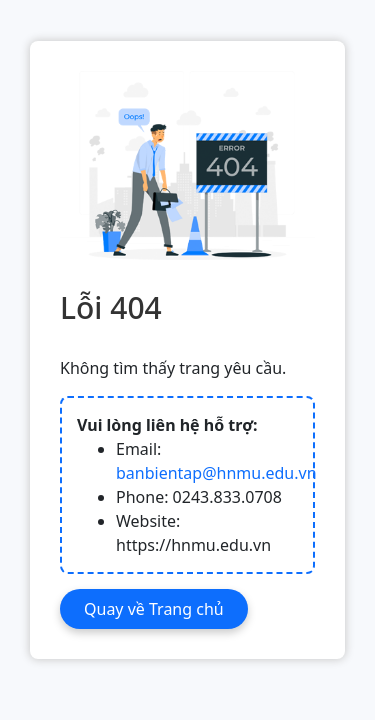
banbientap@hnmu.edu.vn (216, 473)
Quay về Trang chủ (154, 609)
